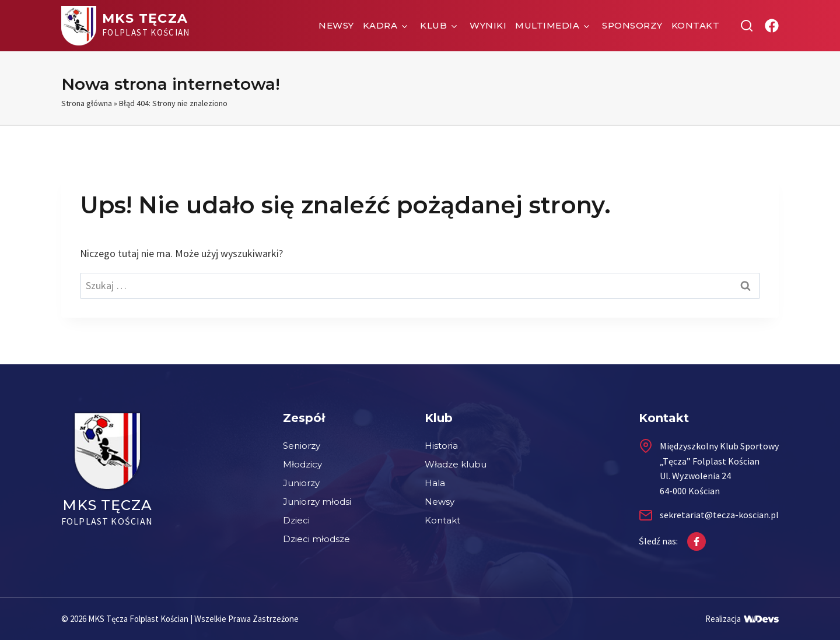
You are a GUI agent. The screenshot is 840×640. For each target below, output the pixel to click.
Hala (435, 483)
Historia (441, 446)
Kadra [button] (380, 25)
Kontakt (696, 25)
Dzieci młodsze (316, 539)
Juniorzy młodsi (317, 502)
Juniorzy (301, 483)
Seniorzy (302, 446)
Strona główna (87, 103)
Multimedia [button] (547, 25)
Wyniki (488, 25)
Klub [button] (433, 25)
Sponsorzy (632, 25)
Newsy (336, 25)
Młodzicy (302, 464)
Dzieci (296, 520)
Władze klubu (456, 464)
